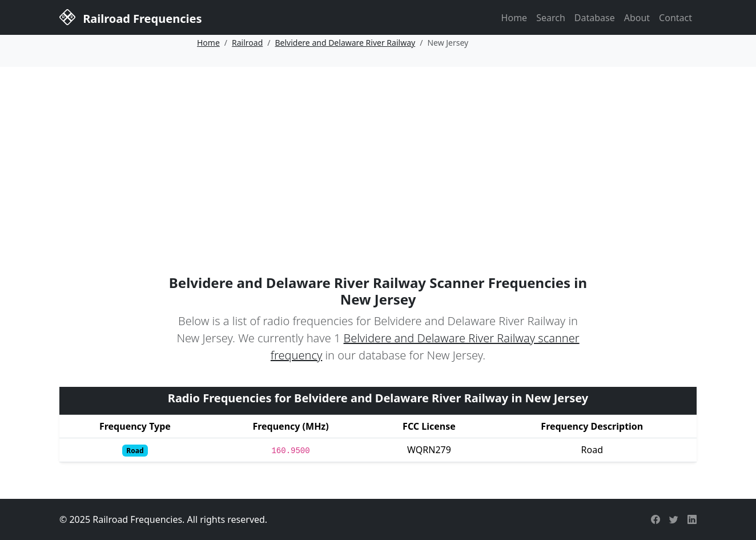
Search (551, 18)
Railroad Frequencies (130, 17)
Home (514, 18)
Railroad (247, 43)
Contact (675, 18)
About (637, 18)
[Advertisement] (378, 153)
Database (595, 18)
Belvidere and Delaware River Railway (345, 43)
